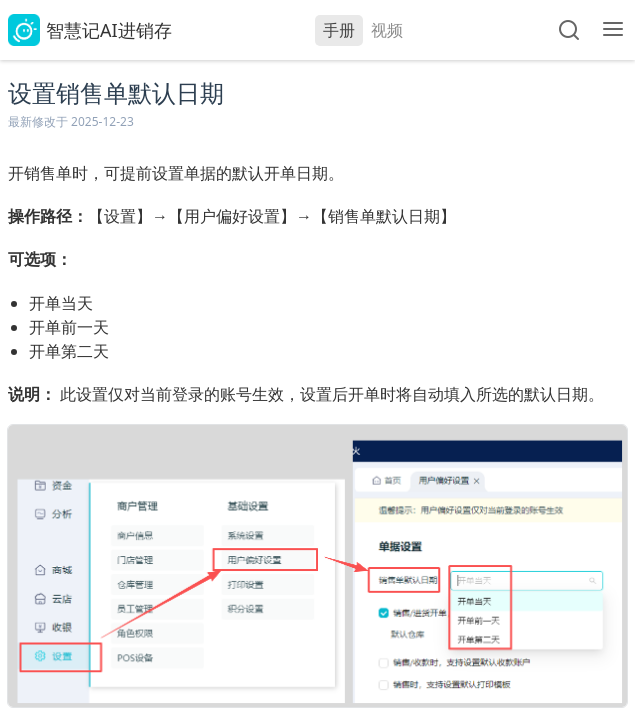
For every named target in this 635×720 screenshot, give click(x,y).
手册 (339, 30)
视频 (387, 30)
